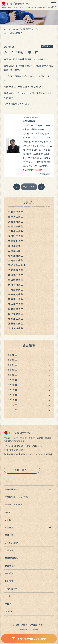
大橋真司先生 (16, 285)
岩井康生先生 (16, 319)
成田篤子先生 (16, 275)
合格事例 (9, 550)
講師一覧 (9, 535)
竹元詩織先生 (16, 270)
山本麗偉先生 (16, 309)
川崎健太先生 (16, 260)
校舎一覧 (9, 527)
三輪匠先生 (15, 251)
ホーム (7, 29)
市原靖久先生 (16, 241)
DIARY (16, 29)
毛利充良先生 (16, 212)
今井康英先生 (16, 256)
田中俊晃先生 (16, 314)
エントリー (10, 596)
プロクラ (9, 604)
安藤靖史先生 (16, 231)
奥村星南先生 (16, 222)
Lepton (9, 611)
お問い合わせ (11, 589)
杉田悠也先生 (16, 280)
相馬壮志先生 (16, 226)
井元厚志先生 (16, 289)
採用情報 (9, 581)
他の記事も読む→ (45, 174)
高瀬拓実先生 (29, 29)
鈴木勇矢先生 (16, 217)
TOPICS (9, 512)
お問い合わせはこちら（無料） (29, 639)
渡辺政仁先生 (16, 236)
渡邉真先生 (15, 246)
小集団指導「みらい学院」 (17, 497)
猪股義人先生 (16, 323)
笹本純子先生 (16, 304)
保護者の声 (10, 566)
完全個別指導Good (14, 504)
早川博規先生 (16, 328)
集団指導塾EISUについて (17, 489)
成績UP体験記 (12, 558)
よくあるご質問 (12, 543)
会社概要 (9, 573)
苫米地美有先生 (17, 265)
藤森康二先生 (16, 299)
